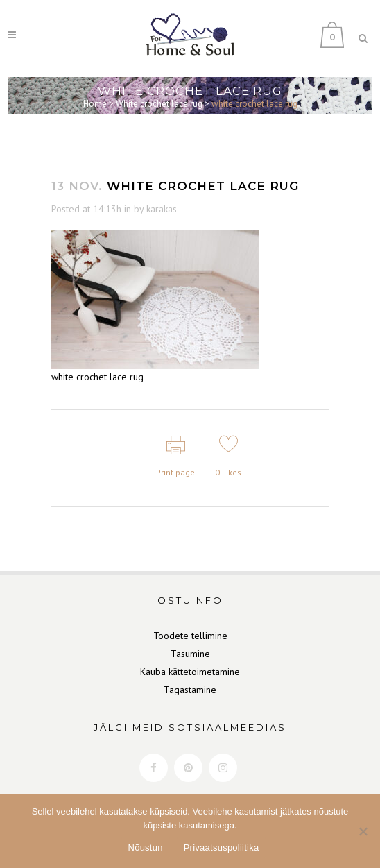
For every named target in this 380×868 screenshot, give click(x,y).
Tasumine (190, 654)
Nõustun (146, 848)
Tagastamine (190, 690)
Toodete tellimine (190, 636)
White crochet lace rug (159, 104)
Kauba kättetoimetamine (190, 672)
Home (95, 104)
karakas (162, 209)
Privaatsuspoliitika (222, 848)
